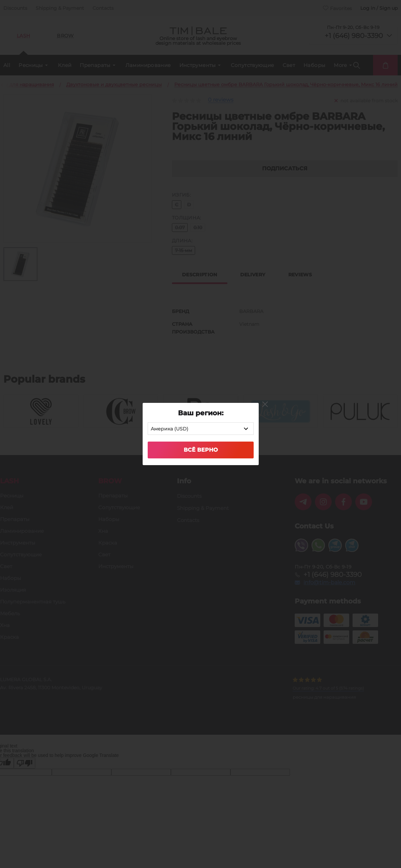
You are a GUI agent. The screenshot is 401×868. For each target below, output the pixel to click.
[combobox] (201, 429)
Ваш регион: (201, 413)
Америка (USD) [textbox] (170, 429)
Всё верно (201, 450)
